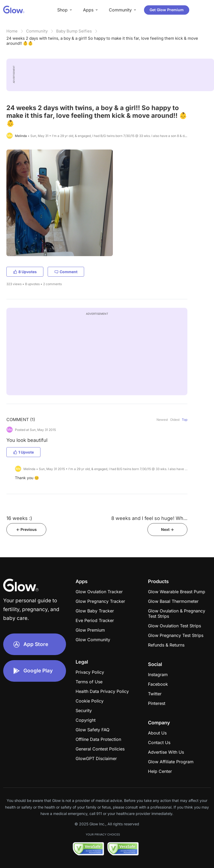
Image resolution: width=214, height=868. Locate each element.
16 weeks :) (19, 518)
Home (12, 31)
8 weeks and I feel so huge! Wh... (149, 518)
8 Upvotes (25, 272)
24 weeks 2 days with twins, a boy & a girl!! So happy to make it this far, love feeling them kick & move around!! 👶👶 (102, 41)
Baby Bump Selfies (74, 31)
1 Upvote (23, 452)
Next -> (167, 529)
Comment (66, 272)
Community (37, 31)
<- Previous (26, 529)
